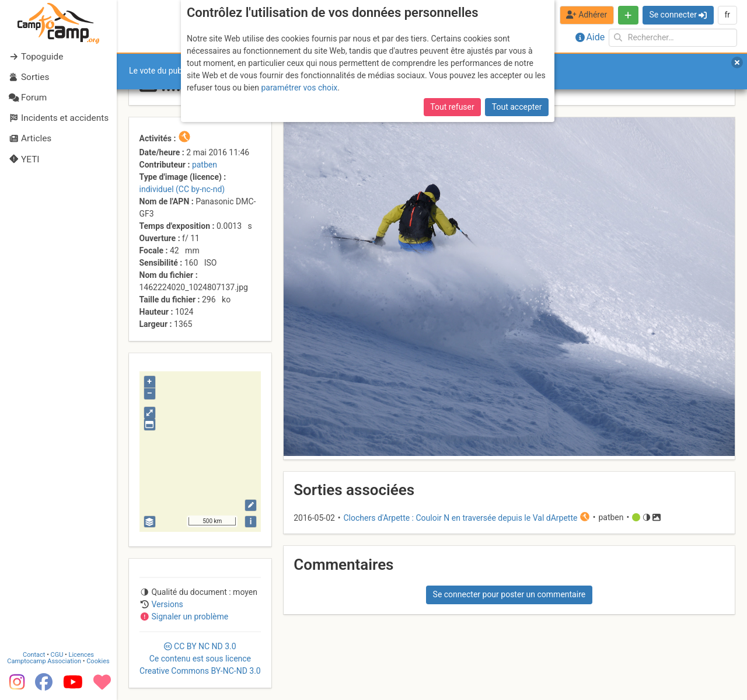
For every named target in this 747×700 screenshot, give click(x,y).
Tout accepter (517, 107)
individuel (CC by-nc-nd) (182, 189)
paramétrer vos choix (299, 88)
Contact (34, 655)
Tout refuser (452, 107)
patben (205, 165)
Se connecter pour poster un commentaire (509, 594)
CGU (57, 655)
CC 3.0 (200, 659)
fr (727, 15)
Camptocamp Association (44, 661)
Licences (81, 655)
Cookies (98, 661)
